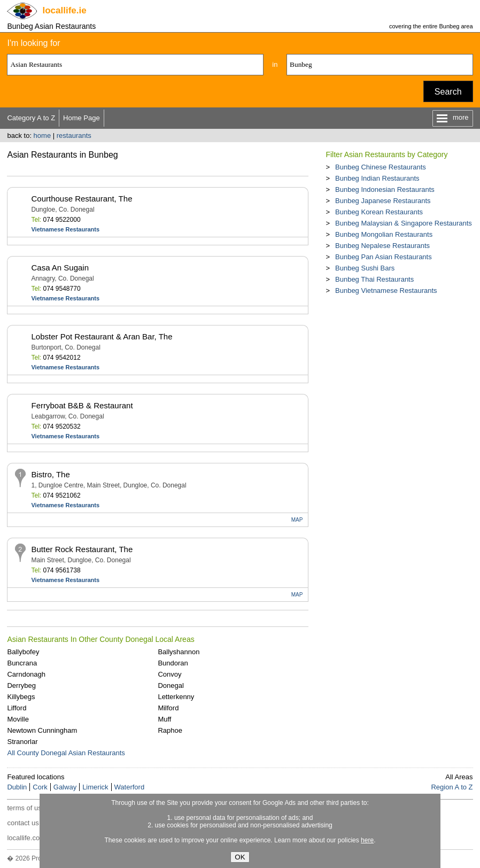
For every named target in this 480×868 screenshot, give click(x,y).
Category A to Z (31, 118)
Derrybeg (21, 685)
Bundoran (173, 663)
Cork (40, 787)
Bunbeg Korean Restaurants (379, 212)
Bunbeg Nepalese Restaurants (382, 246)
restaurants (74, 135)
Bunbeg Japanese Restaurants (383, 201)
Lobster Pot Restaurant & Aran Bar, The (102, 336)
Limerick (95, 787)
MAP (297, 520)
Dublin (17, 787)
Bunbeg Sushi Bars (365, 268)
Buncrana (22, 663)
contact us (23, 823)
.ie (64, 10)
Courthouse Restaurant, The (82, 199)
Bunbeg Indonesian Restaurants (385, 189)
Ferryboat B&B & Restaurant (82, 405)
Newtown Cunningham (42, 730)
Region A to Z (452, 787)
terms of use (26, 808)
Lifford (17, 708)
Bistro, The (50, 474)
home (42, 135)
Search (448, 92)
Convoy (169, 674)
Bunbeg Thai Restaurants (374, 279)
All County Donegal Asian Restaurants (66, 753)
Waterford (130, 787)
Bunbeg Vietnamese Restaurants (386, 290)
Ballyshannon (179, 652)
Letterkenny (176, 697)
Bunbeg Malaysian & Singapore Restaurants (404, 223)
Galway (65, 787)
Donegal (171, 685)
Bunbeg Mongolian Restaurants (384, 234)
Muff (164, 719)
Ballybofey (23, 652)
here (367, 840)
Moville (18, 719)
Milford (168, 708)
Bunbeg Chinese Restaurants (381, 167)
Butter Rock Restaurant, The (82, 549)
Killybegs (21, 697)
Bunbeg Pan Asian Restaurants (384, 257)
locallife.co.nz (28, 838)
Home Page (82, 118)
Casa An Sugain (60, 268)
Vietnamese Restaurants (65, 229)
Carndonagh (26, 674)
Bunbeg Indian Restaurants (377, 178)
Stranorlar (22, 742)
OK (240, 857)
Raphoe (170, 730)
